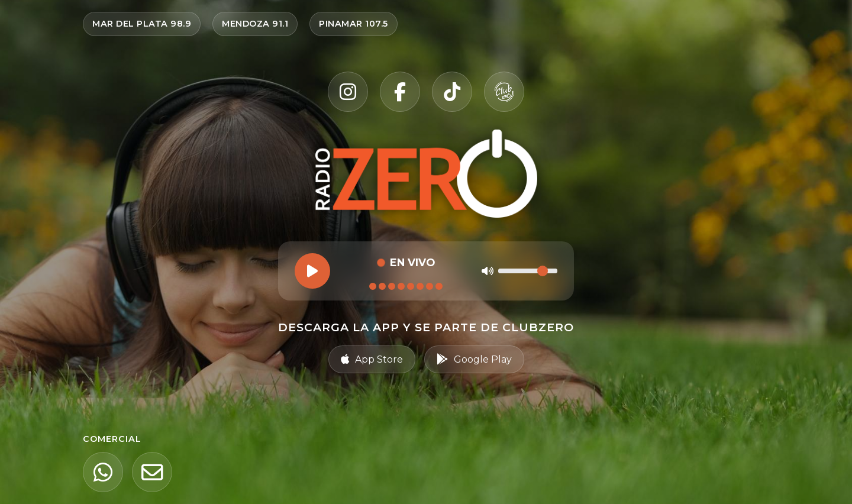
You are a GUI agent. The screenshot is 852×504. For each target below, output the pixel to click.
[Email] (152, 472)
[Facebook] (400, 92)
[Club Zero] (504, 92)
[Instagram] (348, 92)
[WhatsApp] (103, 472)
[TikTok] (452, 92)
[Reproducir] (312, 271)
